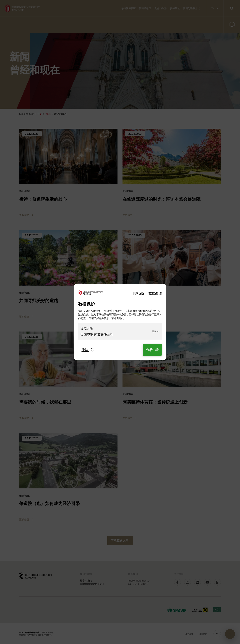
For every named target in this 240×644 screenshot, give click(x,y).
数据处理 (155, 293)
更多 (155, 331)
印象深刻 (138, 293)
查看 (152, 350)
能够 (88, 350)
